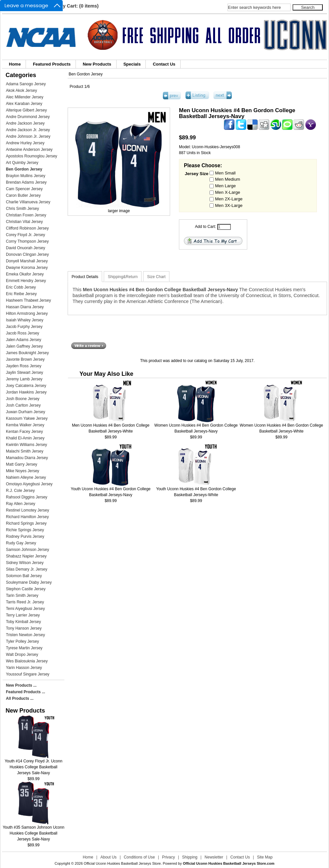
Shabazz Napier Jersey (26, 556)
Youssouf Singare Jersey (28, 674)
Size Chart (156, 277)
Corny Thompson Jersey (27, 241)
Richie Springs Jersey (25, 530)
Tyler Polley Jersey (22, 641)
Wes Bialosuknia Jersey (27, 661)
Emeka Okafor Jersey (25, 274)
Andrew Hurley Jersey (25, 143)
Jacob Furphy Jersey (24, 327)
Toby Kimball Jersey (23, 622)
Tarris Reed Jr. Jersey (25, 602)
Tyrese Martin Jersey (24, 648)
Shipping (190, 857)
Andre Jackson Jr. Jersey (28, 130)
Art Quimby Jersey (22, 163)
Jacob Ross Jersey (22, 333)
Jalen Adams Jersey (23, 340)
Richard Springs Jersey (26, 523)
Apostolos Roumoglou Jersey (32, 156)
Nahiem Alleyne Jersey (26, 477)
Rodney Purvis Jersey (25, 536)
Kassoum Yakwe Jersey (27, 418)
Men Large (225, 186)
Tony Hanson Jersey (24, 628)
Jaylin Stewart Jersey (24, 373)
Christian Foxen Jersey (26, 215)
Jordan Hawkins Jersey (26, 392)
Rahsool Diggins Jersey (27, 497)
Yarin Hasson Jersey (24, 668)
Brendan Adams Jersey (26, 182)
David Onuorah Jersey (25, 248)
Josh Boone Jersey (23, 399)
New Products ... (21, 685)
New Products (97, 64)
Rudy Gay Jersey (21, 543)
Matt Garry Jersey (22, 464)
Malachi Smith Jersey (25, 451)
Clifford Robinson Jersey (27, 228)
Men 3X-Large (229, 205)
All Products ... (20, 698)
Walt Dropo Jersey (22, 655)
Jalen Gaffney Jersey (24, 346)
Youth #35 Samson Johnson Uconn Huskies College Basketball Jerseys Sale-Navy (33, 831)
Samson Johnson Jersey (27, 550)
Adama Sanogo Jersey (26, 84)
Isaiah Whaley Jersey (25, 320)
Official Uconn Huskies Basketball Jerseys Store (122, 863)
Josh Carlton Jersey (23, 405)
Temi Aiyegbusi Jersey (25, 609)
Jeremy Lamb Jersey (24, 379)
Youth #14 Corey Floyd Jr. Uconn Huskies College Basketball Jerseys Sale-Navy (33, 765)
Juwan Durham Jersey (25, 412)
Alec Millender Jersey (25, 97)
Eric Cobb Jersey (21, 287)
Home (15, 64)
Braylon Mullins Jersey (26, 176)
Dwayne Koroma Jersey (27, 268)
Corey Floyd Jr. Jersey (25, 235)
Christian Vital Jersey (24, 222)
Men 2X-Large (229, 199)
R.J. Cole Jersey (20, 491)
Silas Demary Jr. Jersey (27, 569)
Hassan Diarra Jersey (25, 307)
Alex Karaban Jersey (24, 104)
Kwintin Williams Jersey (26, 445)
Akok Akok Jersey (22, 91)
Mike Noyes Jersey (22, 471)
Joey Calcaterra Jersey (26, 386)
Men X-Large (228, 192)
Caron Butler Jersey (23, 195)
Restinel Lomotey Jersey (27, 510)
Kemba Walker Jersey (25, 425)
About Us (109, 857)
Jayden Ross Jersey (24, 366)
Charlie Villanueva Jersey (28, 202)
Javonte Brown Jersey (25, 359)
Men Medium (228, 179)
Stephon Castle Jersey (26, 589)
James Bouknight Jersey (27, 353)
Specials (132, 64)
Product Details (85, 277)
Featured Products (52, 64)
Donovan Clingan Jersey (27, 254)
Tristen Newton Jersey (25, 635)
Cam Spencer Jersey (24, 189)
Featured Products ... (25, 692)
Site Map (265, 857)
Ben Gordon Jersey (86, 74)
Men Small (225, 173)
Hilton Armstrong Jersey (27, 313)
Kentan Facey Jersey (24, 432)
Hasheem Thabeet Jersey (28, 300)
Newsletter (214, 857)
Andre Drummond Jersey (28, 117)
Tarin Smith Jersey (22, 595)
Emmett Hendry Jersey (26, 281)
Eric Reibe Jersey (21, 294)
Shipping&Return (123, 277)
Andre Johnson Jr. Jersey (28, 136)
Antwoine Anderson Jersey (29, 150)
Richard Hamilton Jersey (27, 517)
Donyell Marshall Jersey (27, 261)
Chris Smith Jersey (22, 209)
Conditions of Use (139, 857)
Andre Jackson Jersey (25, 123)
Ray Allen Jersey (21, 504)
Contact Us (164, 64)
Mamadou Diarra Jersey (27, 458)
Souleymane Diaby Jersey (29, 582)
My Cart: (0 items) (79, 6)
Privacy (168, 857)
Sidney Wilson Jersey (25, 563)
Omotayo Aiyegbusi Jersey (29, 484)
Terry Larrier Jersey (23, 615)
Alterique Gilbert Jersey (26, 110)
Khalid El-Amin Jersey (25, 438)
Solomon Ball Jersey (24, 576)
